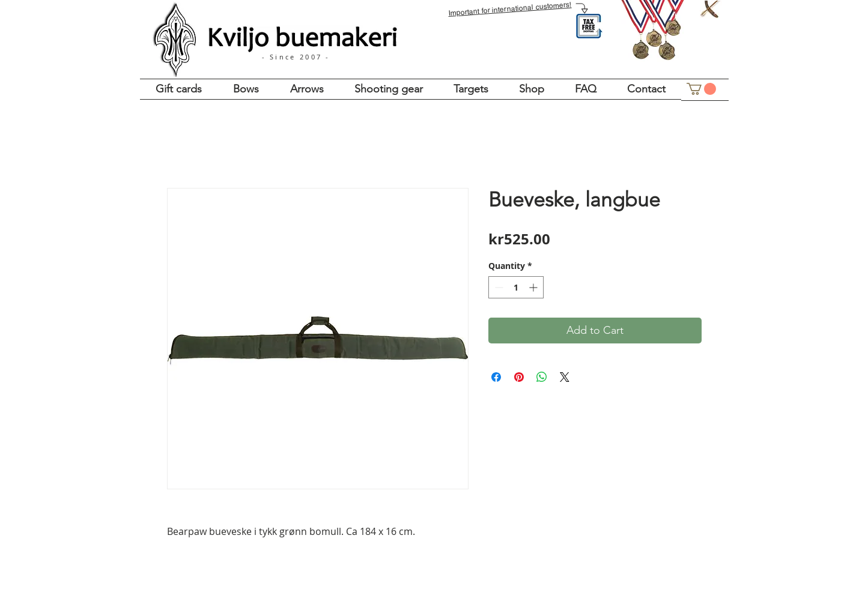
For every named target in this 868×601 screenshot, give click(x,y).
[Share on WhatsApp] (542, 377)
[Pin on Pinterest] (519, 377)
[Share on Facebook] (496, 377)
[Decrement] (498, 287)
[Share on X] (565, 377)
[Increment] (534, 287)
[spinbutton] (516, 287)
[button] (701, 89)
